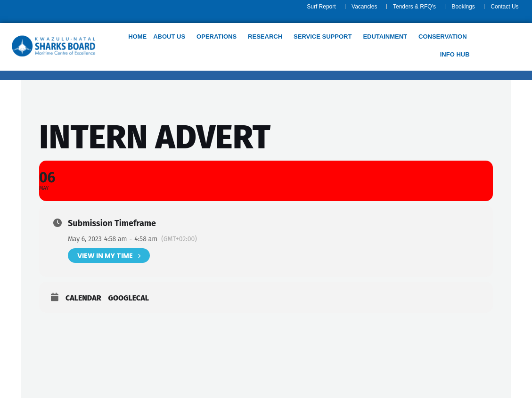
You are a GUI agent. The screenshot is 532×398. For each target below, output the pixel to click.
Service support (323, 37)
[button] (172, 37)
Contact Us (504, 7)
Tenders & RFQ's (414, 7)
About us (169, 37)
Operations (217, 37)
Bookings (463, 7)
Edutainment (385, 37)
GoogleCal (129, 298)
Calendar (83, 298)
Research (265, 37)
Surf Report (321, 7)
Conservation (443, 37)
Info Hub (454, 54)
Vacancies (364, 7)
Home (137, 37)
